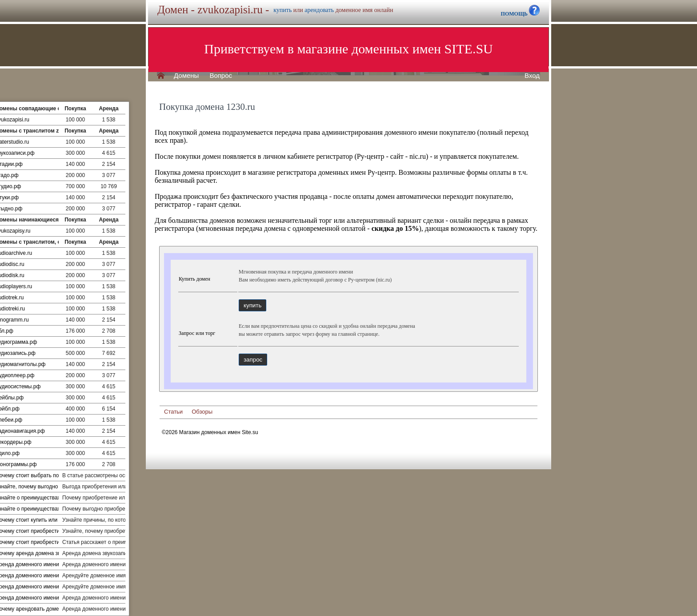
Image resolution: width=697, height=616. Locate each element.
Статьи (173, 412)
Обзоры (202, 412)
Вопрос (221, 76)
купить (282, 10)
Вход (532, 76)
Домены (186, 76)
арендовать (319, 10)
